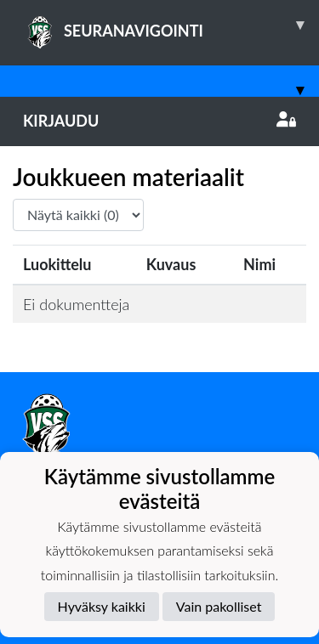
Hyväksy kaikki (102, 606)
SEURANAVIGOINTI (171, 25)
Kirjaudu (159, 121)
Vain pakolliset (219, 606)
